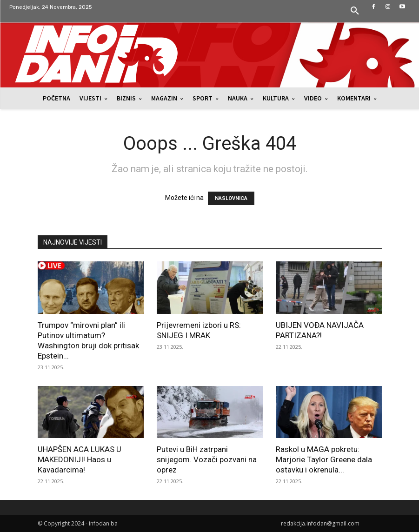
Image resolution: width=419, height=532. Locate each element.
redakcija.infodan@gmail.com (320, 523)
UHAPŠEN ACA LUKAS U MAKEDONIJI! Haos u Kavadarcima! (80, 459)
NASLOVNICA (231, 198)
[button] (355, 11)
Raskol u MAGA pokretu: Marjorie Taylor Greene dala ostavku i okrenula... (324, 459)
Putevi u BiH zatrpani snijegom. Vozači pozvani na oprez (207, 459)
